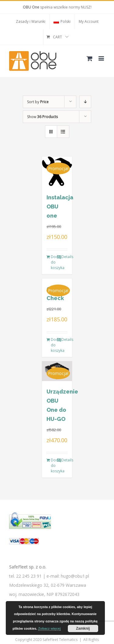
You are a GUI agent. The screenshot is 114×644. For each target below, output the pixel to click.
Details (64, 257)
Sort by (38, 102)
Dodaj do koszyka (54, 262)
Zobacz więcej (50, 628)
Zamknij (83, 628)
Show (42, 117)
